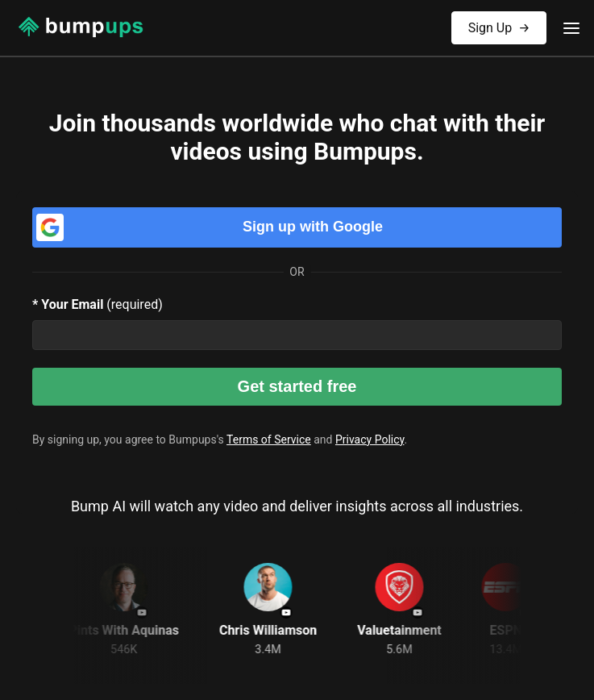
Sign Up (499, 23)
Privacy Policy (370, 440)
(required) (98, 304)
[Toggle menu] (571, 28)
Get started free (297, 386)
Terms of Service (269, 440)
